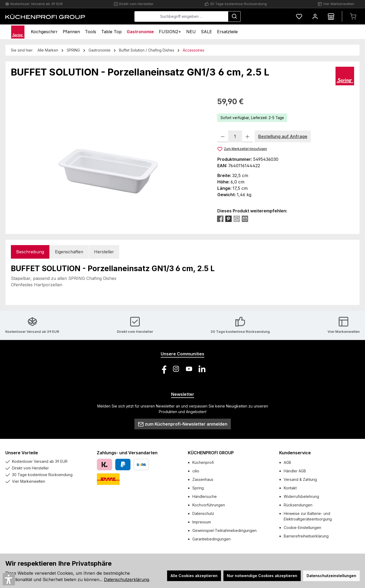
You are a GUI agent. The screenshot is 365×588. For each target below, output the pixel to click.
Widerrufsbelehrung (301, 496)
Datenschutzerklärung (126, 579)
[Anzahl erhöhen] (247, 136)
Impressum (202, 522)
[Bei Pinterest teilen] (228, 219)
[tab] (30, 252)
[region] (109, 153)
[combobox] (181, 16)
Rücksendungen (298, 505)
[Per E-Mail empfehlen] (245, 219)
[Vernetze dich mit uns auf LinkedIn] (202, 369)
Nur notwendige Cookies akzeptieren (262, 576)
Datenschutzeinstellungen (331, 576)
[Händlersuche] (331, 16)
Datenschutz (203, 513)
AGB (287, 462)
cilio (196, 471)
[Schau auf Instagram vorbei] (176, 369)
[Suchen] (234, 16)
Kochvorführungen (209, 505)
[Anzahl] (235, 136)
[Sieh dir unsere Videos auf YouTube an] (189, 369)
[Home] (18, 32)
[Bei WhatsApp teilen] (237, 219)
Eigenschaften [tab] (69, 252)
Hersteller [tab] (104, 252)
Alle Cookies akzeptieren (194, 576)
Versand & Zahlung (300, 479)
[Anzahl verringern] (223, 136)
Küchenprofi (203, 462)
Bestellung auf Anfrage (283, 136)
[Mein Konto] (315, 16)
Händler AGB (295, 471)
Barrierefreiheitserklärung (306, 536)
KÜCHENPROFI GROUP (211, 453)
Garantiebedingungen (211, 539)
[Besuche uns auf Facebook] (163, 369)
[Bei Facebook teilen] (220, 219)
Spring (198, 488)
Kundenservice (295, 453)
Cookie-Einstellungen (302, 528)
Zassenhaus (203, 479)
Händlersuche (205, 496)
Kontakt (290, 488)
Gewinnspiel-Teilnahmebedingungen (224, 530)
